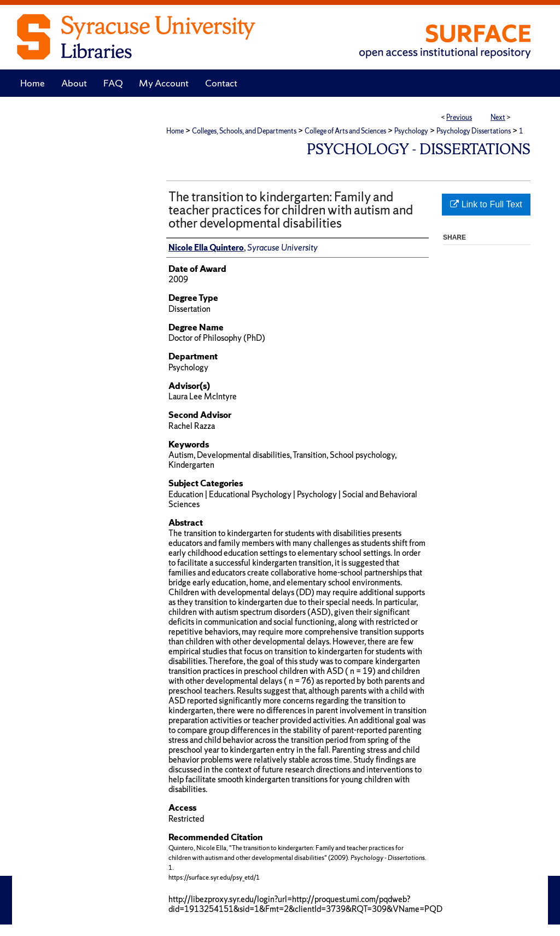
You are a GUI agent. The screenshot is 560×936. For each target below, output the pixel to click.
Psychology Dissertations (474, 131)
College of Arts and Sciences (345, 131)
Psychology (411, 131)
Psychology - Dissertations (419, 149)
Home (175, 131)
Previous (459, 117)
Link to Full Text (486, 204)
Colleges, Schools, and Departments (244, 131)
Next (498, 117)
